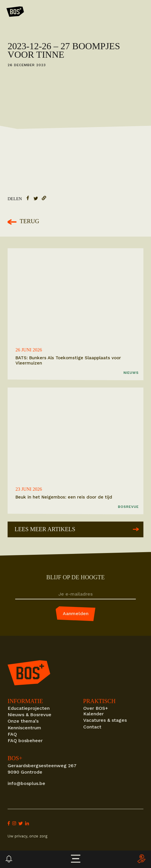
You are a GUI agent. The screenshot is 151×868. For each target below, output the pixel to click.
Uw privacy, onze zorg (27, 836)
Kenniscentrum (24, 728)
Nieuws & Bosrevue (29, 715)
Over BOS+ (96, 708)
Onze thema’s (23, 721)
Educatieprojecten (29, 708)
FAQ (12, 734)
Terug (23, 222)
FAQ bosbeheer (25, 741)
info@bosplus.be (26, 783)
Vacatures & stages (105, 720)
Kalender (93, 714)
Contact (92, 727)
